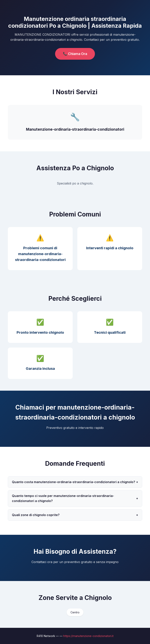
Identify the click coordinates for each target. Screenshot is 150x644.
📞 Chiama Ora (75, 54)
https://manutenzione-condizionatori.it (88, 636)
